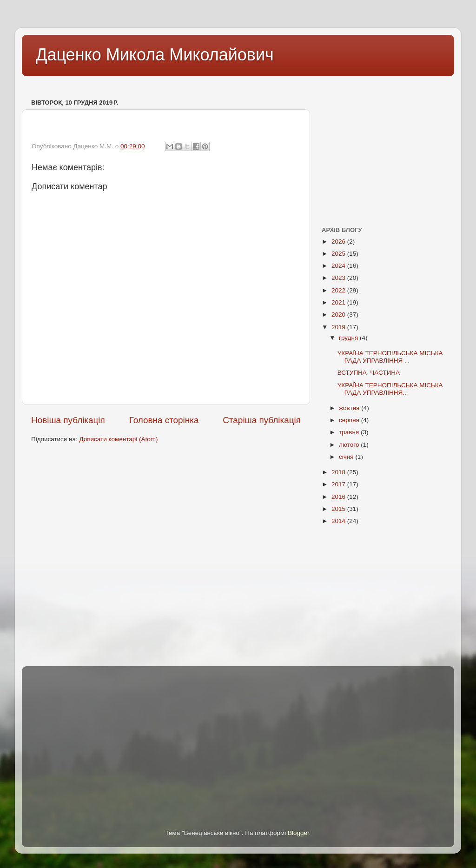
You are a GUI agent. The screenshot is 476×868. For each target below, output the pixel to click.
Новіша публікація (68, 420)
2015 (339, 509)
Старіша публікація (262, 420)
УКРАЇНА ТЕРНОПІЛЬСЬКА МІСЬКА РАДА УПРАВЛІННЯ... (390, 389)
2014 (339, 521)
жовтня (350, 408)
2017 (339, 484)
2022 (339, 290)
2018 (339, 472)
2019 (339, 327)
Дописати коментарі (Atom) (118, 439)
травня (350, 432)
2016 (339, 497)
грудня (349, 338)
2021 (339, 302)
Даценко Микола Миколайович (155, 55)
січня (347, 457)
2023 (339, 278)
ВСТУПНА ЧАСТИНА (369, 373)
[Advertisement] (191, 83)
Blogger (298, 833)
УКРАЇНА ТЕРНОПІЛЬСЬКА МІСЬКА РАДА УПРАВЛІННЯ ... (390, 357)
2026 (339, 242)
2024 (339, 266)
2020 (339, 315)
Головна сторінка (164, 420)
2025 (339, 254)
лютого (350, 445)
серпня (350, 420)
